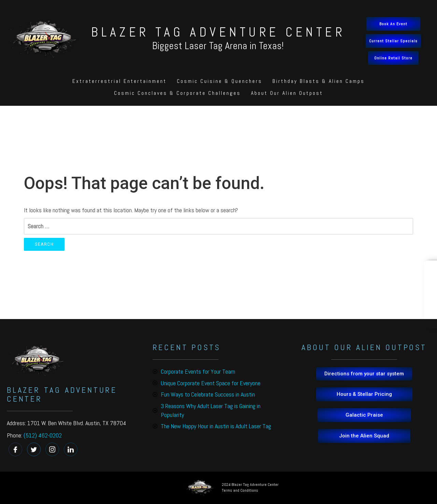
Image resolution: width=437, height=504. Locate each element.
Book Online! (432, 294)
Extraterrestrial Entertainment (119, 81)
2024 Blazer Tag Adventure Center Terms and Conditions (250, 487)
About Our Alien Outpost (287, 93)
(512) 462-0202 (43, 435)
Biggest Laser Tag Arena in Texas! (218, 46)
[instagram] (52, 449)
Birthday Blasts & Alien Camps (319, 81)
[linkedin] (71, 449)
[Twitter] (34, 449)
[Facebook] (15, 449)
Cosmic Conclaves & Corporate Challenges (177, 93)
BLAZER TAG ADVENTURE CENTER (218, 32)
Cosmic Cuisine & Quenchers (220, 81)
